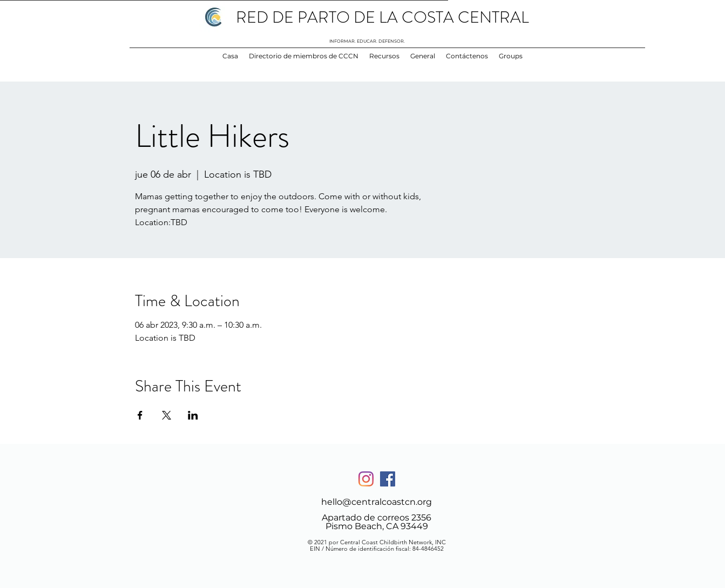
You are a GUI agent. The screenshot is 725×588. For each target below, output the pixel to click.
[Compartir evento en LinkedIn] (193, 415)
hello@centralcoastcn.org (377, 502)
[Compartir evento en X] (167, 415)
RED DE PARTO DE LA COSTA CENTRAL (382, 17)
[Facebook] (388, 479)
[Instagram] (366, 479)
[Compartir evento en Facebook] (140, 415)
